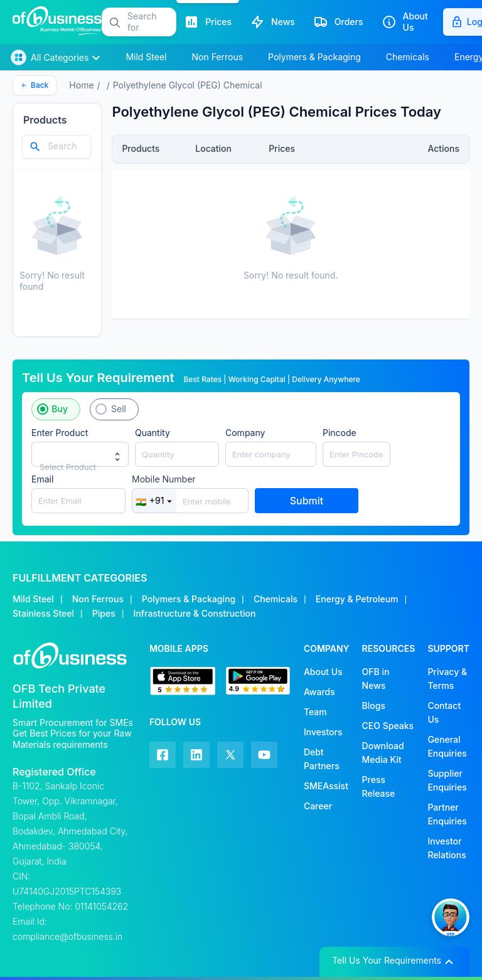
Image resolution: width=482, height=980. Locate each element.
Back (35, 85)
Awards (319, 692)
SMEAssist (326, 786)
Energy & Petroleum (357, 599)
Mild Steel (33, 599)
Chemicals (276, 599)
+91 (155, 501)
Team (315, 712)
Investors (323, 732)
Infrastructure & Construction (195, 613)
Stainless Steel (43, 613)
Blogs (374, 706)
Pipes (104, 613)
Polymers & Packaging (189, 599)
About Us (323, 672)
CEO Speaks (388, 726)
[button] (152, 22)
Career (318, 806)
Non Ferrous (98, 599)
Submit (307, 501)
